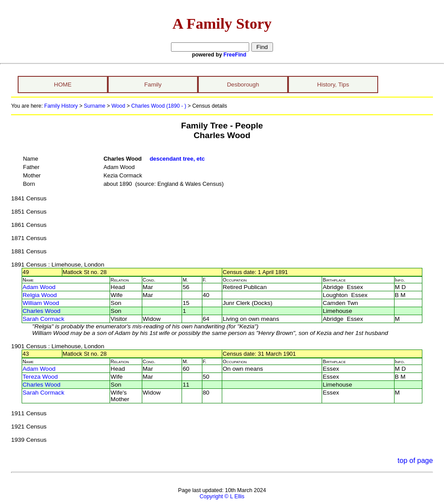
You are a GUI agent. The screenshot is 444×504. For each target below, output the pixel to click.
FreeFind (235, 55)
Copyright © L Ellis (222, 496)
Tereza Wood (40, 377)
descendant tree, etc (177, 159)
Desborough (243, 85)
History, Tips (333, 85)
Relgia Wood (40, 295)
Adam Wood (39, 287)
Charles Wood (42, 311)
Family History (61, 106)
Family (153, 85)
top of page (415, 461)
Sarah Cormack (43, 319)
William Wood (41, 303)
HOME (63, 85)
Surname (95, 106)
